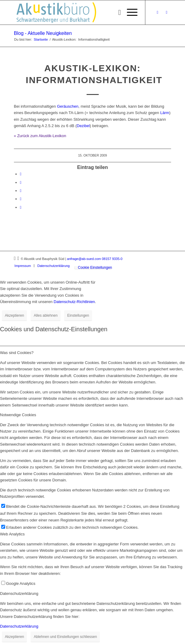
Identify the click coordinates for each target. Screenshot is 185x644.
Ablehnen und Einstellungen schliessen (65, 637)
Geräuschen (68, 106)
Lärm (165, 113)
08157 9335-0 (112, 259)
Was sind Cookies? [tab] (17, 353)
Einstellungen (78, 315)
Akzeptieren (14, 315)
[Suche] (116, 12)
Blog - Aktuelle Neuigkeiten (43, 33)
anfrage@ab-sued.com (84, 259)
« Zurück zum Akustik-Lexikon (40, 136)
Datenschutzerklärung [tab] (19, 593)
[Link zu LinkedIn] (167, 12)
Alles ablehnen (46, 315)
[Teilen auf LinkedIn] (21, 182)
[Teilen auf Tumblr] (21, 191)
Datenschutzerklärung (19, 626)
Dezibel (83, 126)
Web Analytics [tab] (12, 534)
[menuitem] (116, 12)
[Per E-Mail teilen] (21, 207)
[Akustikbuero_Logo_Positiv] (77, 12)
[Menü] (129, 12)
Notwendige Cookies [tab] (18, 415)
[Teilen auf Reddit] (21, 199)
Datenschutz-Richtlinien (74, 302)
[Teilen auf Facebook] (21, 174)
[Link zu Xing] (157, 12)
